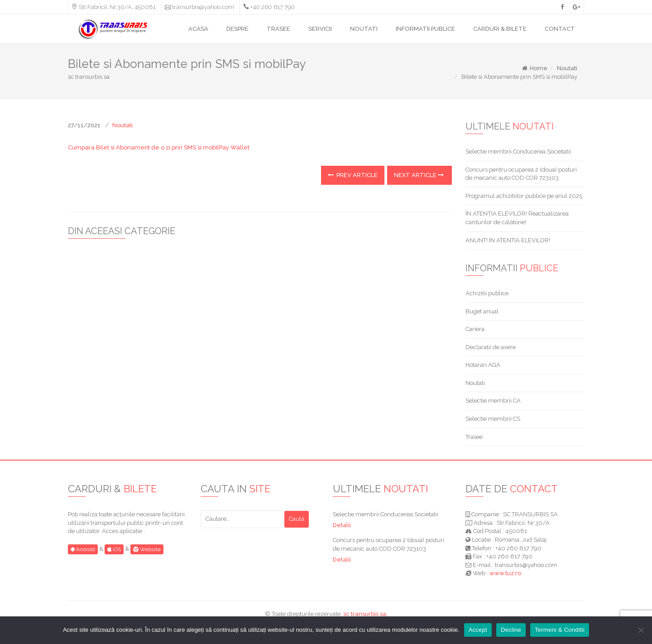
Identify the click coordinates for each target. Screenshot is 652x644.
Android (83, 549)
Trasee (474, 437)
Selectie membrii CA (493, 401)
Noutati (567, 68)
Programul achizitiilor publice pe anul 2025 (524, 196)
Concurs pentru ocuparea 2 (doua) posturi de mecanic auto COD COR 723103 (521, 174)
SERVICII (320, 29)
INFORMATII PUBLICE (425, 29)
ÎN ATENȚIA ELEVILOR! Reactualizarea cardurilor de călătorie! (517, 218)
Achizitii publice (487, 293)
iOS (114, 549)
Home (534, 68)
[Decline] (641, 630)
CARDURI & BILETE (500, 29)
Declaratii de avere (491, 347)
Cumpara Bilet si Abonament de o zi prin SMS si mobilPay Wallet (159, 147)
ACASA (198, 29)
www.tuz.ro (505, 573)
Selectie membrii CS (493, 419)
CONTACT (560, 29)
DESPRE (237, 29)
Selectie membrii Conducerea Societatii (518, 151)
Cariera (475, 329)
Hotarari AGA (483, 365)
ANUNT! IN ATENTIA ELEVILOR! (508, 240)
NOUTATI (364, 29)
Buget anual (482, 311)
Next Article (419, 175)
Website (147, 549)
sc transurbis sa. (365, 614)
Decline (511, 630)
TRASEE (278, 29)
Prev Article (353, 175)
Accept (478, 630)
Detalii (342, 525)
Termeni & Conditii (560, 630)
